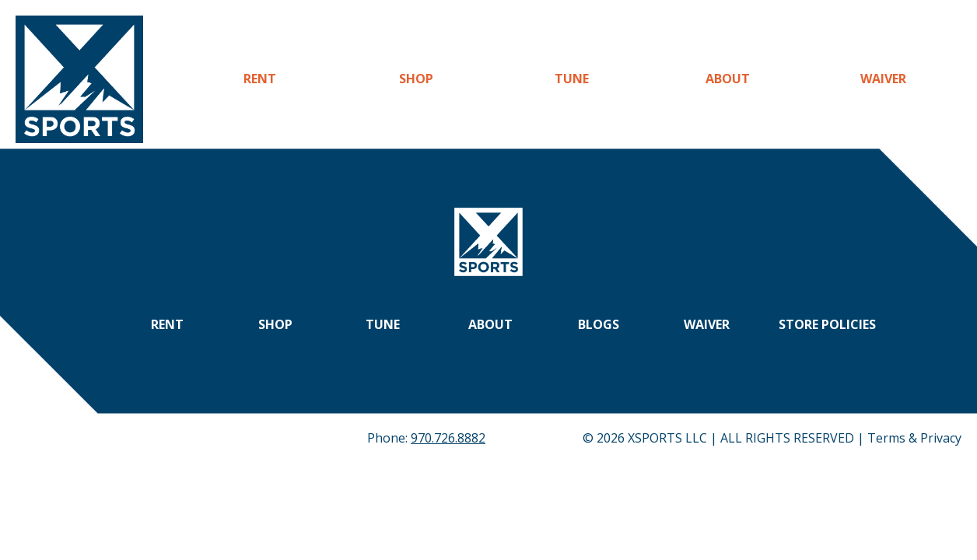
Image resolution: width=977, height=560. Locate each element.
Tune (572, 79)
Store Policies (827, 324)
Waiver (883, 79)
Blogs (599, 324)
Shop (416, 79)
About (728, 79)
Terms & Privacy (914, 438)
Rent (260, 79)
